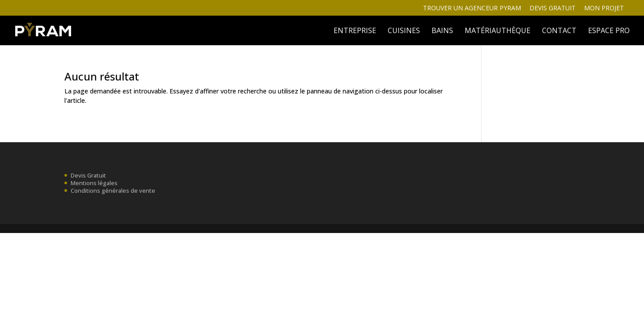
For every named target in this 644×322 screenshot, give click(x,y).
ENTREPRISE (355, 31)
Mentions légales (94, 183)
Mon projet (604, 8)
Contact (559, 31)
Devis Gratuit (88, 175)
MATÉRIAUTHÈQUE (498, 31)
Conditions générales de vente (113, 191)
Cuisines (404, 31)
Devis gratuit (553, 8)
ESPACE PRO (609, 31)
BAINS (442, 31)
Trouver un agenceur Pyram (472, 8)
